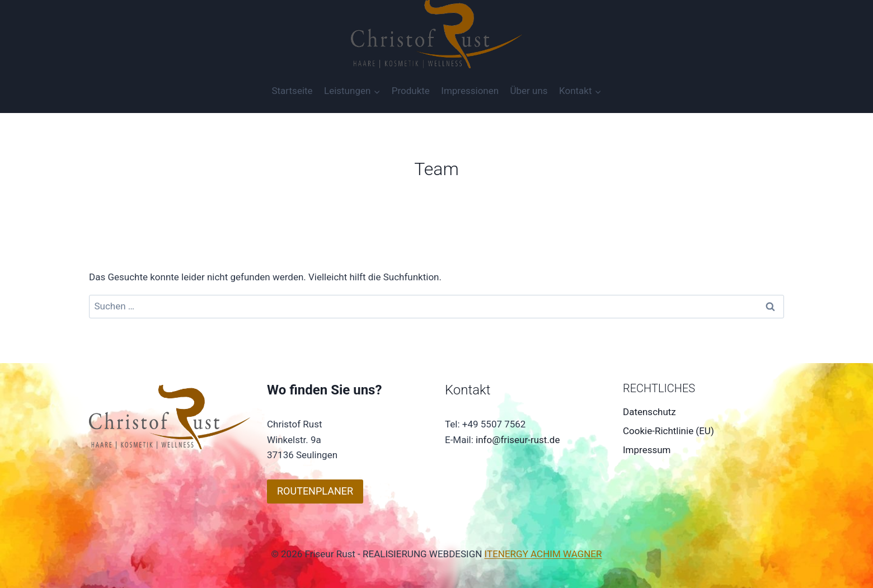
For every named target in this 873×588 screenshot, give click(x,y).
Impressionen (470, 91)
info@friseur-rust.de (518, 440)
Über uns (529, 91)
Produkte (411, 91)
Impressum (647, 450)
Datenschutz (649, 412)
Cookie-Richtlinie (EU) (668, 431)
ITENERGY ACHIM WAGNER (543, 554)
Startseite (292, 91)
